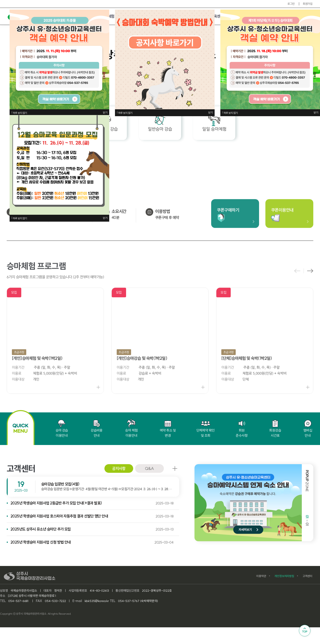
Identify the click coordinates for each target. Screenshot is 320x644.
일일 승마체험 (214, 123)
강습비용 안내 (97, 428)
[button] (310, 283)
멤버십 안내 (308, 428)
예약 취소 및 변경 (168, 428)
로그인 (291, 4)
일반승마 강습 (160, 123)
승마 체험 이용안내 (131, 428)
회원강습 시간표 (275, 428)
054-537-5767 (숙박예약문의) (138, 601)
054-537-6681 (19, 601)
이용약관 (261, 576)
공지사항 (119, 468)
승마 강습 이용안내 (62, 428)
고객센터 (307, 576)
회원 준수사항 (242, 428)
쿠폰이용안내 (282, 222)
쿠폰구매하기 (228, 222)
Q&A (149, 468)
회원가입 (308, 4)
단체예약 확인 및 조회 (206, 428)
